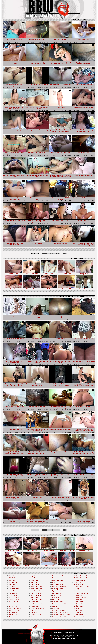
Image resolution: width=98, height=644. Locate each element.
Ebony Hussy (57, 578)
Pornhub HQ (67, 288)
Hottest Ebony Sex (59, 587)
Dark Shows (14, 273)
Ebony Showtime (58, 580)
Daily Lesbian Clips (60, 604)
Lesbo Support (79, 606)
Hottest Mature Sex (81, 593)
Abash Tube (67, 565)
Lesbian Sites (79, 600)
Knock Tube (35, 585)
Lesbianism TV (79, 595)
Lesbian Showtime (80, 597)
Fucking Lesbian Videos (61, 615)
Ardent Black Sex (37, 602)
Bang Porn (84, 273)
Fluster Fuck (31, 288)
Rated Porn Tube (37, 591)
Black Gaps (35, 606)
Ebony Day (34, 613)
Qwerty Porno (31, 550)
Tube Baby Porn (36, 600)
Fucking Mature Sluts (60, 617)
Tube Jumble (49, 550)
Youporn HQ (49, 565)
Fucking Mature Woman (82, 578)
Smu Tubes (34, 597)
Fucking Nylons (80, 580)
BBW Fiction (57, 595)
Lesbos (76, 608)
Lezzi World (78, 615)
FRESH (50, 253)
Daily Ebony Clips (38, 608)
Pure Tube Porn (36, 589)
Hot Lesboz (78, 591)
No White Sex (57, 593)
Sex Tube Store (36, 595)
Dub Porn (14, 288)
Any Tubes (34, 578)
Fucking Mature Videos (82, 576)
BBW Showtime (57, 597)
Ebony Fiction (36, 617)
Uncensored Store (67, 550)
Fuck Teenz (78, 582)
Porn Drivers (14, 550)
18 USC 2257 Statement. (62, 638)
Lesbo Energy (79, 602)
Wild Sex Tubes (31, 565)
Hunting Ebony (57, 589)
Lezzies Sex (78, 613)
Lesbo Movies (79, 604)
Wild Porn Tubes (14, 565)
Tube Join (49, 273)
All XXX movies (31, 273)
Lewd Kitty (78, 610)
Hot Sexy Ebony (58, 585)
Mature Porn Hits (80, 617)
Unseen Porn (84, 550)
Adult (84, 565)
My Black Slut (57, 591)
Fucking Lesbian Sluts (61, 613)
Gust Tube (34, 580)
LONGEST (57, 253)
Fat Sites (56, 608)
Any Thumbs (35, 576)
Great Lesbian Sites (81, 587)
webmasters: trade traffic (64, 633)
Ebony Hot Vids (58, 576)
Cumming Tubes (57, 602)
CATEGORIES (35, 253)
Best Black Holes (37, 604)
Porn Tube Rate (36, 587)
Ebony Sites (57, 582)
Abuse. (73, 638)
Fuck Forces (84, 288)
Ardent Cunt (67, 273)
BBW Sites (56, 600)
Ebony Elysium (36, 615)
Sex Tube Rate (36, 593)
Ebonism (34, 610)
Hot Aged (77, 589)
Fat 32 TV (56, 606)
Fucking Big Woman (59, 610)
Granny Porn (78, 585)
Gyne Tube (34, 582)
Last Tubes (49, 288)
